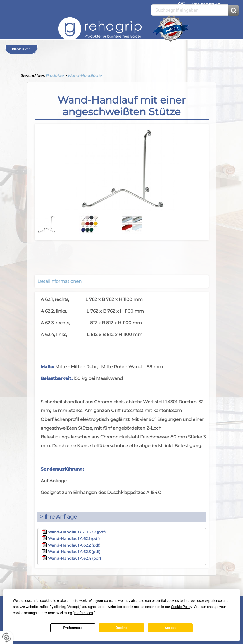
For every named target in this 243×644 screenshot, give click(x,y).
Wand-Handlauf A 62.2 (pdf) (74, 545)
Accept (170, 628)
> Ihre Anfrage (58, 517)
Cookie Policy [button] (181, 607)
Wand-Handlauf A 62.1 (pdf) (74, 538)
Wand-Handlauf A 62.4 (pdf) (74, 558)
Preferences (73, 628)
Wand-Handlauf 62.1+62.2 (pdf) (77, 532)
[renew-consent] (7, 637)
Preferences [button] (84, 613)
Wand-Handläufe (85, 75)
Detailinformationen (60, 281)
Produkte (55, 75)
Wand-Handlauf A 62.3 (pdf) (74, 552)
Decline (121, 628)
